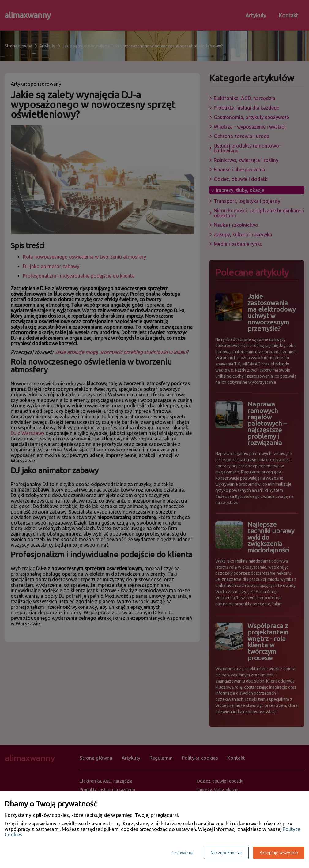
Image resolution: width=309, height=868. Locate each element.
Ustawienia (183, 853)
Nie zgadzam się (226, 853)
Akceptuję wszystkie (279, 853)
